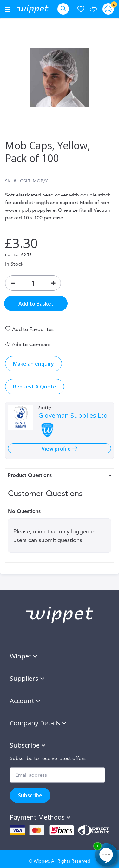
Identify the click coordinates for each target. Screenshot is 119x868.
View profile (57, 449)
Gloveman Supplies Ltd (73, 416)
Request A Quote (35, 387)
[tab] (60, 475)
